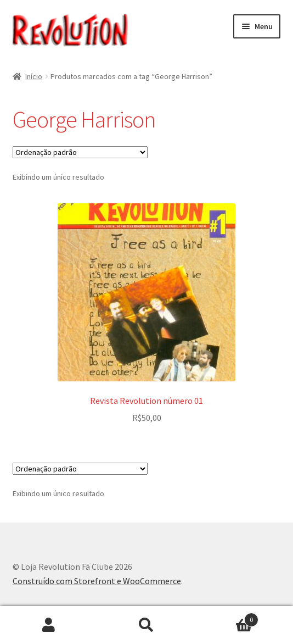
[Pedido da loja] (80, 152)
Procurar (146, 625)
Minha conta (49, 625)
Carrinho (227, 617)
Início (34, 76)
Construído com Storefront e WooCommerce (97, 581)
